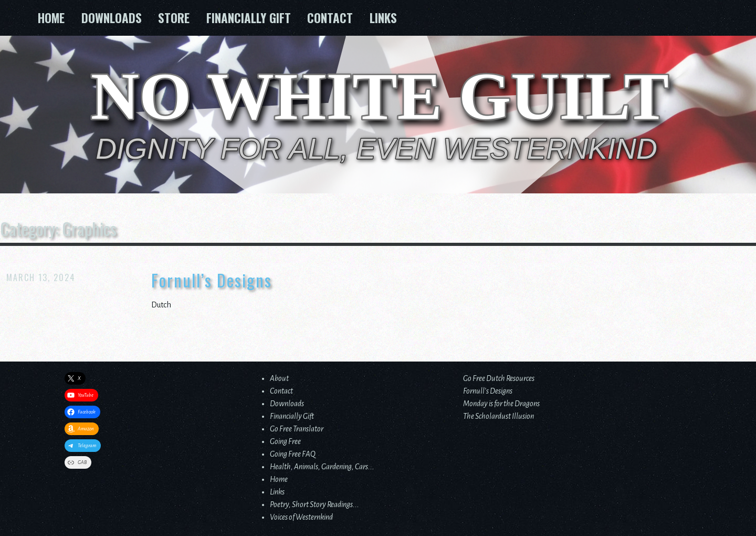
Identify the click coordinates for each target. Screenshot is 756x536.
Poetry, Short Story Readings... (314, 504)
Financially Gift (249, 18)
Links (383, 18)
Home (51, 18)
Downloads (112, 18)
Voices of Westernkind (301, 517)
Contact (330, 18)
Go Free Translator (297, 429)
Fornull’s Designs (212, 280)
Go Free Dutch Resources (499, 378)
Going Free (285, 441)
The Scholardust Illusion (498, 416)
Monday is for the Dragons (501, 404)
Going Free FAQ (293, 454)
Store (174, 18)
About (279, 378)
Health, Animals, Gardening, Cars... (322, 467)
